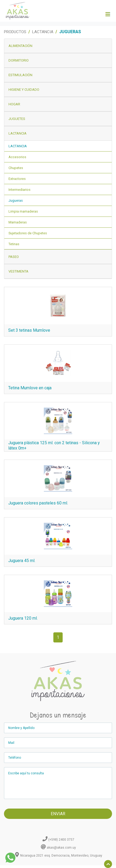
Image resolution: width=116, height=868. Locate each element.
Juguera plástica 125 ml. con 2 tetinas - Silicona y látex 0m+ (54, 445)
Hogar (14, 104)
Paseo (14, 257)
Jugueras (16, 200)
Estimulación (20, 75)
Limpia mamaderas (23, 211)
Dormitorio (19, 60)
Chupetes (16, 168)
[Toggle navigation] (108, 14)
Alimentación (20, 46)
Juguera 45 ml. (22, 561)
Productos (15, 32)
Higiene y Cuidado (24, 90)
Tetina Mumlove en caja (30, 388)
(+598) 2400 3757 (61, 840)
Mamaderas (18, 222)
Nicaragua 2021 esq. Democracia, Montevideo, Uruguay (61, 856)
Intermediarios (20, 190)
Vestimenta (18, 271)
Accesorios (17, 157)
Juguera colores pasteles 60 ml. (38, 503)
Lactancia (43, 32)
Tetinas (14, 244)
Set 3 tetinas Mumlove (29, 330)
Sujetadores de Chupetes (28, 233)
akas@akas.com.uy (61, 848)
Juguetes (17, 119)
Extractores (17, 179)
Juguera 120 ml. (23, 618)
